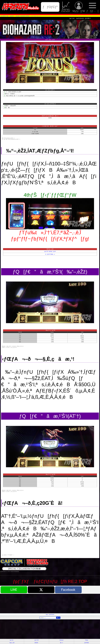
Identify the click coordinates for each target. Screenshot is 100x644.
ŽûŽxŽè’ (66, 7)
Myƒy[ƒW (79, 7)
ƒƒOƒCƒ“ (50, 7)
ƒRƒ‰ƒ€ (61, 640)
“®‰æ (86, 640)
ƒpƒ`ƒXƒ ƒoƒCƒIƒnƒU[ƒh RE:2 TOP (50, 581)
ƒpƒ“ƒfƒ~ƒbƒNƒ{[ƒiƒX (50, 251)
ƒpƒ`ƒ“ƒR (36, 640)
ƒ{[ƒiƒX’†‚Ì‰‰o (50, 254)
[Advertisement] (42, 603)
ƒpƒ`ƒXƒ (12, 640)
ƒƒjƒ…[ (92, 7)
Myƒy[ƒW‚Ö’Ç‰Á (50, 615)
